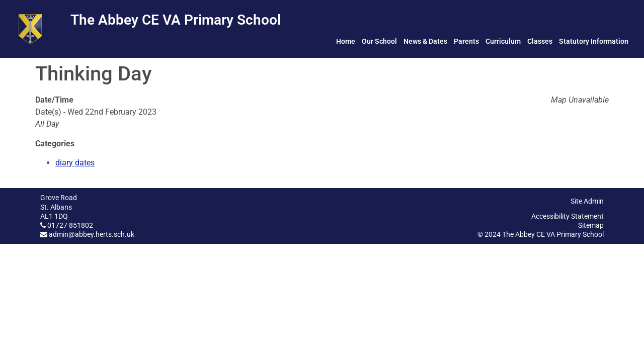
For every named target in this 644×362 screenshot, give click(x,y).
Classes (540, 41)
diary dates (75, 163)
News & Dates (425, 41)
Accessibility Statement (568, 216)
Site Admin (587, 201)
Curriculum (503, 41)
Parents (466, 41)
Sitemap (591, 225)
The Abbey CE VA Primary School (176, 20)
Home (346, 41)
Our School (379, 41)
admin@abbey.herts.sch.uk (92, 234)
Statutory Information (594, 41)
